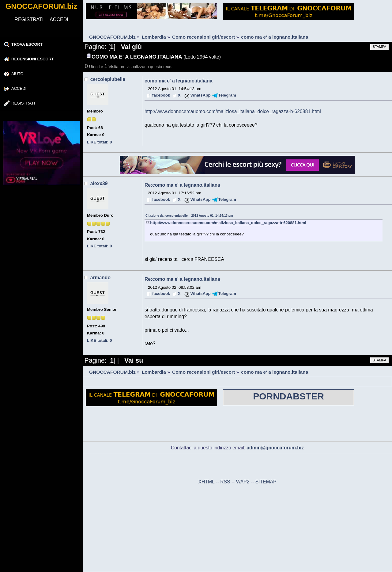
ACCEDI (59, 19)
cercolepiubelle (108, 79)
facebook (161, 95)
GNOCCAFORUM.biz (41, 6)
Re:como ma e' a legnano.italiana (182, 185)
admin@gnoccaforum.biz (275, 448)
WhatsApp (201, 95)
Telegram (227, 95)
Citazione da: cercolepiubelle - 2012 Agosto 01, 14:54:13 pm (189, 216)
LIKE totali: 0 (99, 142)
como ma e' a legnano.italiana (178, 81)
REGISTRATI (29, 19)
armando (100, 278)
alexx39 (99, 183)
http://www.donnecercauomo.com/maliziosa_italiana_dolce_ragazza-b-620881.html (233, 111)
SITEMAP (266, 482)
